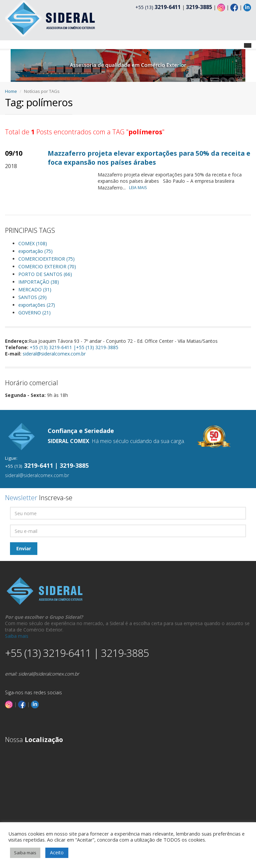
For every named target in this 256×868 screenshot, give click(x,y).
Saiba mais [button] (25, 853)
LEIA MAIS (139, 188)
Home (11, 91)
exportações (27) (37, 305)
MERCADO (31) (35, 290)
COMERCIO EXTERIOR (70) (47, 266)
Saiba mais (17, 636)
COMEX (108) (33, 243)
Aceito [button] (57, 852)
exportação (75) (35, 251)
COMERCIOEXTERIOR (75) (46, 259)
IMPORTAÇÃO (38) (39, 282)
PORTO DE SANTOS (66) (45, 274)
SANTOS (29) (32, 297)
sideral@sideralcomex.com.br (54, 354)
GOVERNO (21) (34, 313)
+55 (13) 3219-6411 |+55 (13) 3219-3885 (74, 347)
